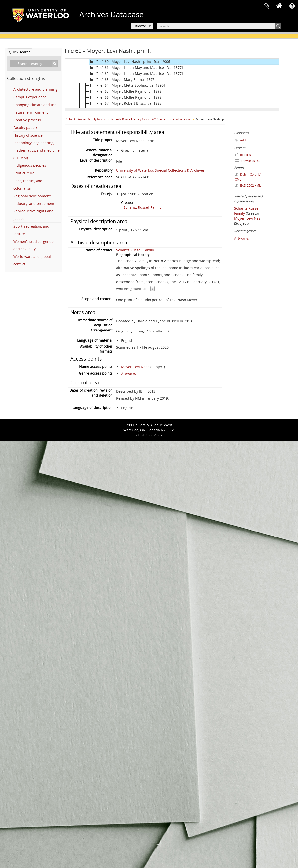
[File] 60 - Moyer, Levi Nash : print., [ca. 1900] (130, 62)
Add (243, 140)
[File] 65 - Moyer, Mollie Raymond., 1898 (125, 91)
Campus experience (30, 97)
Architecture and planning (35, 89)
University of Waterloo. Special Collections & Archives (160, 170)
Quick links (292, 6)
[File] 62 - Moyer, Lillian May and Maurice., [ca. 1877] (136, 74)
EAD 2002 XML (248, 186)
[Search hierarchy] (34, 64)
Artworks (129, 374)
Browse (140, 26)
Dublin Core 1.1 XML (248, 177)
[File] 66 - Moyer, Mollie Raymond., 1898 (125, 97)
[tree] (172, 83)
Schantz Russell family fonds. (86, 119)
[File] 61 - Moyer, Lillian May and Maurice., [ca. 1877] (136, 68)
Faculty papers (26, 128)
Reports (243, 155)
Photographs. (182, 119)
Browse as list (247, 161)
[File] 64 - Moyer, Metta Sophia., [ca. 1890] (127, 85)
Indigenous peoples (30, 165)
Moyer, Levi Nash (135, 367)
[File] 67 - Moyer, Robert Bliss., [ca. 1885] (126, 103)
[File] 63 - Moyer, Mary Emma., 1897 (122, 80)
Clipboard (267, 6)
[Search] (219, 26)
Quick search (20, 52)
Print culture (24, 173)
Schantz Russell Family (143, 207)
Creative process (27, 120)
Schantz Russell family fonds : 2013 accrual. (140, 119)
